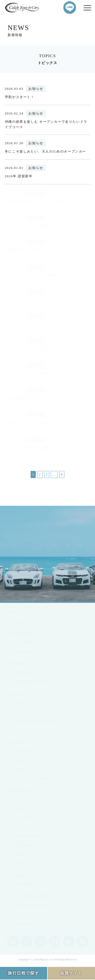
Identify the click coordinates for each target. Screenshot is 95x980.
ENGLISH (25, 652)
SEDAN (23, 703)
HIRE (21, 809)
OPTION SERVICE (33, 836)
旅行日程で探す (23, 973)
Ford (20, 761)
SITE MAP (26, 924)
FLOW (22, 827)
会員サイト (71, 973)
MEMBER (25, 673)
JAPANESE (26, 643)
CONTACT (26, 863)
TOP (20, 622)
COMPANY (26, 884)
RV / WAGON (29, 731)
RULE (22, 915)
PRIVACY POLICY (33, 905)
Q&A (21, 854)
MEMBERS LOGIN (33, 682)
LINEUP (24, 800)
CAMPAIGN (27, 818)
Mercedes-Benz (30, 751)
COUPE (23, 712)
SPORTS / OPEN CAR (36, 721)
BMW (21, 770)
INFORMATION (31, 845)
